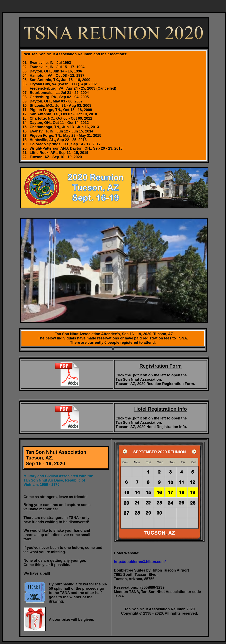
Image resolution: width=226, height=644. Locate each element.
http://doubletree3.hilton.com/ (140, 562)
